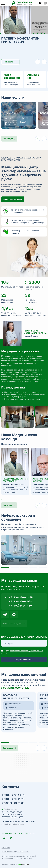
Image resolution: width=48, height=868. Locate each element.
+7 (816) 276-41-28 (20, 602)
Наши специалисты (12, 76)
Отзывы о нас (33, 76)
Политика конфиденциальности (15, 851)
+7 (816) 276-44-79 (21, 597)
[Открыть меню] (3, 3)
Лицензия (6, 848)
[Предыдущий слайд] (38, 62)
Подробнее (10, 62)
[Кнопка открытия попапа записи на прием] (45, 3)
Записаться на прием (13, 199)
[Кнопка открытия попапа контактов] (40, 3)
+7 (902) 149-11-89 (20, 606)
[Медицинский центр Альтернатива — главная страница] (22, 3)
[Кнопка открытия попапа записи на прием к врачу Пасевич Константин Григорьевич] (26, 451)
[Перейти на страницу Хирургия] (19, 115)
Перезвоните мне (24, 659)
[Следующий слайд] (44, 62)
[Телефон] (24, 643)
